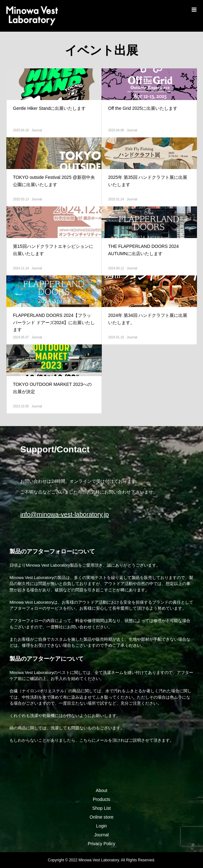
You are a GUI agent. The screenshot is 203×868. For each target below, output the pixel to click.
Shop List (101, 808)
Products (101, 799)
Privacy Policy (101, 844)
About (102, 790)
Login (101, 826)
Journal (37, 130)
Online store (101, 817)
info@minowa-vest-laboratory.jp (65, 514)
